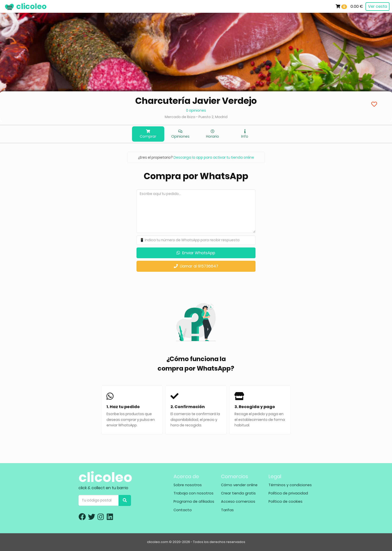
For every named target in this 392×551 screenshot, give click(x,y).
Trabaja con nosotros (193, 493)
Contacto (183, 510)
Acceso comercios (238, 501)
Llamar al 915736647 (196, 266)
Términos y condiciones (290, 485)
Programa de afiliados (194, 501)
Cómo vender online (239, 485)
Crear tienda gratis (238, 493)
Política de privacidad (288, 493)
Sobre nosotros (188, 485)
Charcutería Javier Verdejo (196, 101)
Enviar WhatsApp (196, 253)
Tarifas (227, 510)
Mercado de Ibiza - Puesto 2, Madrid (196, 117)
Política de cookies (285, 501)
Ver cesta (377, 6)
